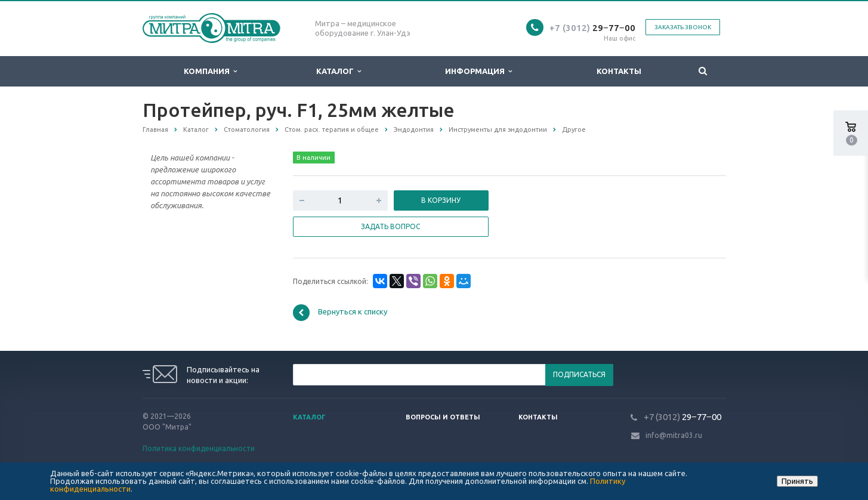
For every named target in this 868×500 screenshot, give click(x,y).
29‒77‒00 (592, 28)
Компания (210, 71)
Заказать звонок (683, 27)
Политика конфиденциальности (199, 448)
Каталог (339, 71)
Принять (797, 481)
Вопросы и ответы (443, 417)
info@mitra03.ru (674, 435)
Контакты (619, 71)
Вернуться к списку (340, 313)
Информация (478, 71)
